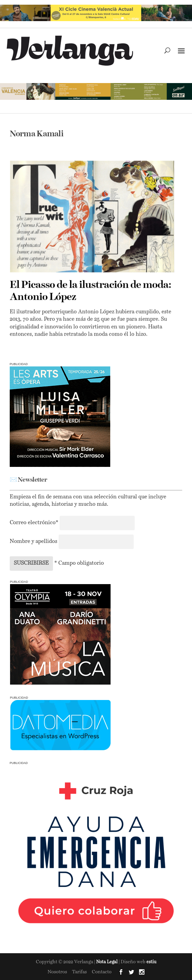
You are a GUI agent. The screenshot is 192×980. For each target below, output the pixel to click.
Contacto (102, 972)
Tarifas (79, 972)
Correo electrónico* (35, 523)
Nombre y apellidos (34, 542)
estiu (151, 962)
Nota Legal (107, 962)
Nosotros (57, 972)
